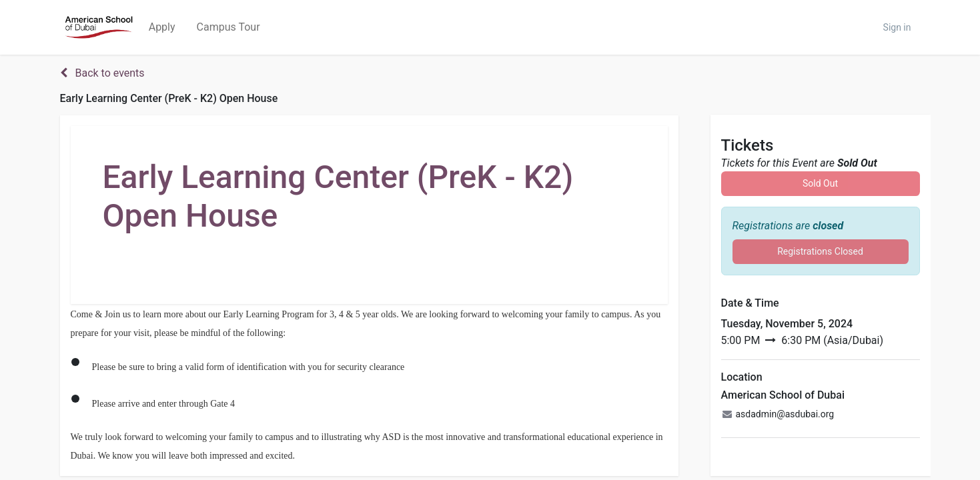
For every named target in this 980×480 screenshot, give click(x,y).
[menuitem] (162, 27)
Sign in (897, 27)
